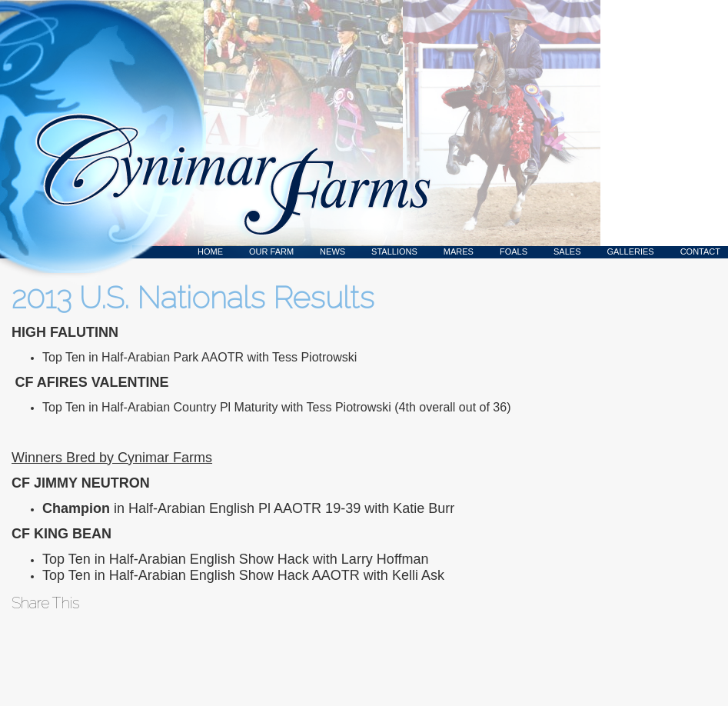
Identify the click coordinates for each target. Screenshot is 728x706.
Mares (459, 251)
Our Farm (271, 251)
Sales (567, 251)
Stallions (394, 251)
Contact (700, 251)
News (332, 251)
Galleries (631, 251)
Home (210, 251)
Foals (514, 251)
